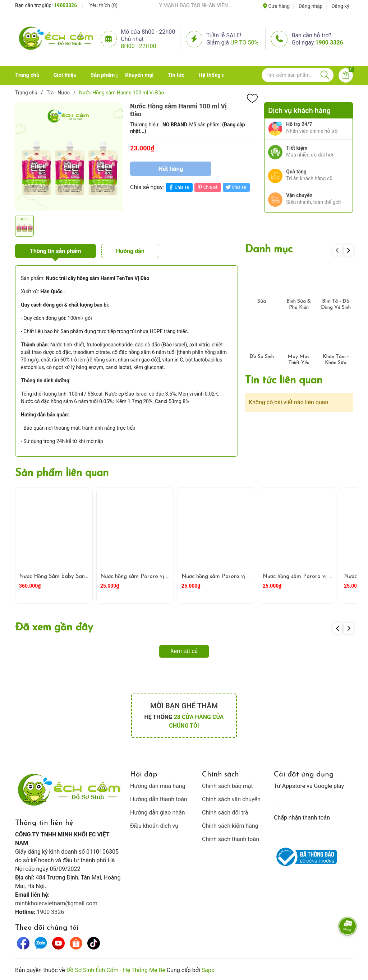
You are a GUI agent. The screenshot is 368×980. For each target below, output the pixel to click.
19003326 (65, 5)
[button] (348, 250)
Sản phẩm (103, 75)
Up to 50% (244, 43)
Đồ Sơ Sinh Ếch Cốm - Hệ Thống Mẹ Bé (116, 970)
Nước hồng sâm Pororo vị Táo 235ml (309, 577)
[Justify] (325, 75)
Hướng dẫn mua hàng (158, 786)
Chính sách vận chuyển (231, 799)
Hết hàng (171, 169)
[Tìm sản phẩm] (298, 75)
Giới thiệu (65, 75)
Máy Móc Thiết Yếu (299, 360)
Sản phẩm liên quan (62, 473)
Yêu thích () (103, 5)
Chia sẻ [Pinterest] (207, 187)
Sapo (208, 970)
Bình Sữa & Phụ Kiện (299, 304)
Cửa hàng (276, 6)
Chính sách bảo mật (227, 786)
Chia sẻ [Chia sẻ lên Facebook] (178, 187)
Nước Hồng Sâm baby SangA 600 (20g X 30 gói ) (82, 577)
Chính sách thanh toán (231, 839)
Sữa (262, 301)
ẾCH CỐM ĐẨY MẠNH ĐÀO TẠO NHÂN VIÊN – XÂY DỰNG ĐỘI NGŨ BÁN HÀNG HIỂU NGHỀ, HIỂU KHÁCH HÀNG (189, 5)
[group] (69, 157)
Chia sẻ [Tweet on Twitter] (235, 187)
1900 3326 (329, 43)
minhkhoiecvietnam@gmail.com (56, 903)
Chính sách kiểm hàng (230, 826)
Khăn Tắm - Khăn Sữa (336, 360)
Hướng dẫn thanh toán (159, 799)
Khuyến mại (139, 75)
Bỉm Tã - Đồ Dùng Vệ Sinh (336, 304)
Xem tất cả (184, 651)
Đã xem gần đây (54, 628)
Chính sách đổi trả (225, 813)
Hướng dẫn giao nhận (158, 813)
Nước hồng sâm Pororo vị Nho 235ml (147, 577)
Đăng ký (340, 6)
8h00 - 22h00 (138, 46)
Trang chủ (27, 75)
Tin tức (176, 75)
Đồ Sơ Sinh (262, 357)
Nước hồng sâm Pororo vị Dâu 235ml (228, 577)
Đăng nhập (311, 6)
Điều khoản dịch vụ (154, 826)
